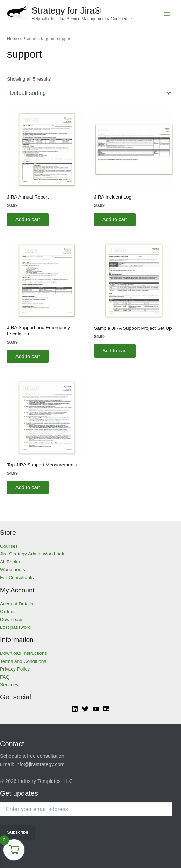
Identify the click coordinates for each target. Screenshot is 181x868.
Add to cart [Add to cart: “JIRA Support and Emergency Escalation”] (28, 356)
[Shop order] (90, 93)
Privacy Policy (15, 669)
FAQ (5, 677)
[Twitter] (85, 709)
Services (9, 685)
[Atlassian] (106, 709)
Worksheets (13, 570)
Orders (7, 611)
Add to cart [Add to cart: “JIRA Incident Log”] (115, 219)
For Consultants (17, 578)
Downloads (12, 619)
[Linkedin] (75, 709)
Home (13, 39)
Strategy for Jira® (67, 10)
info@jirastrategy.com (40, 764)
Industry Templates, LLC (45, 781)
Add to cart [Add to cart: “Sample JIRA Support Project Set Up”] (115, 351)
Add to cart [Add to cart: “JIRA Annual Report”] (28, 219)
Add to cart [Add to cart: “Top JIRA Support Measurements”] (28, 487)
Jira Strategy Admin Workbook (32, 554)
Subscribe (18, 832)
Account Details (17, 604)
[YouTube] (96, 709)
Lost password (15, 627)
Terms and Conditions (23, 661)
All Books (10, 562)
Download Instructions (24, 653)
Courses (9, 546)
